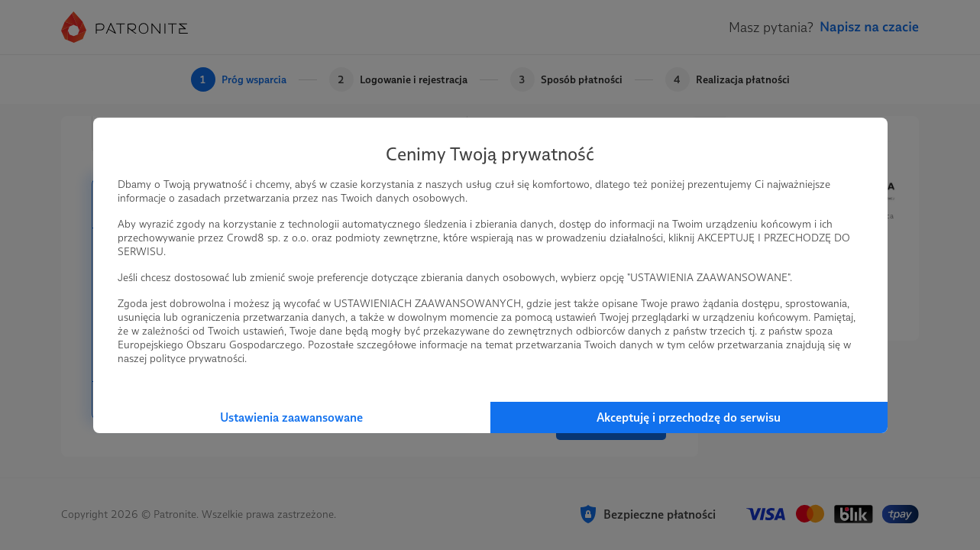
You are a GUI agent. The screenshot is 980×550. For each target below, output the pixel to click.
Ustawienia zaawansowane (291, 417)
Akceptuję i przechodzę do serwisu (689, 417)
